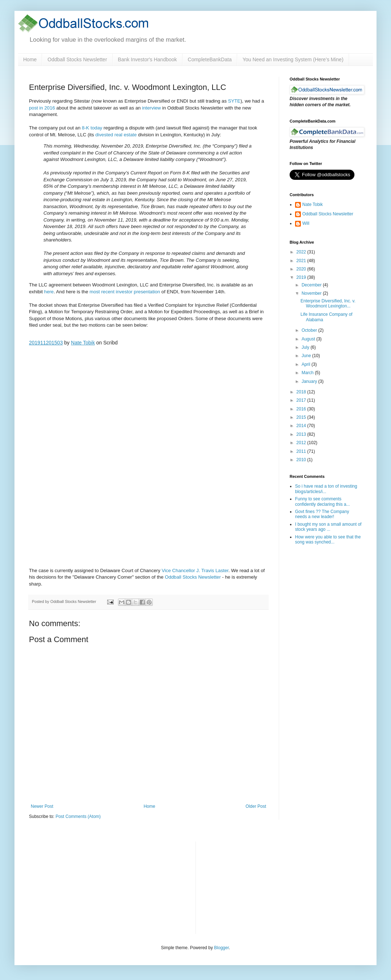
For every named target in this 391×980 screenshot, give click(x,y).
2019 (302, 277)
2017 (302, 400)
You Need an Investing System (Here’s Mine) (293, 59)
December (312, 285)
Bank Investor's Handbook (148, 59)
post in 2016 (42, 108)
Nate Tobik (83, 343)
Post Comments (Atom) (78, 816)
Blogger (221, 948)
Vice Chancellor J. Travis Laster (195, 570)
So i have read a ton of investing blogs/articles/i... (326, 489)
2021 (302, 261)
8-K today (92, 128)
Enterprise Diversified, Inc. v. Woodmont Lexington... (328, 303)
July (306, 347)
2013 (302, 434)
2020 (302, 269)
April (306, 364)
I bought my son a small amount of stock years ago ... (328, 527)
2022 (302, 252)
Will (306, 223)
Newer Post (42, 806)
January (310, 381)
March (308, 373)
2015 (302, 417)
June (307, 356)
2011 (302, 451)
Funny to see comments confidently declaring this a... (322, 501)
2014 (302, 426)
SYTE (234, 101)
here (49, 292)
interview (151, 108)
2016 (302, 409)
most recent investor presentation (125, 292)
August (309, 339)
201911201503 (46, 343)
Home (30, 59)
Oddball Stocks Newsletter (77, 59)
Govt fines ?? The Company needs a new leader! (322, 514)
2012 (302, 443)
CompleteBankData (210, 59)
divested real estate (116, 135)
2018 (302, 392)
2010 (302, 460)
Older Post (256, 806)
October (310, 330)
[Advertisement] (256, 887)
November (312, 293)
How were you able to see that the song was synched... (328, 539)
